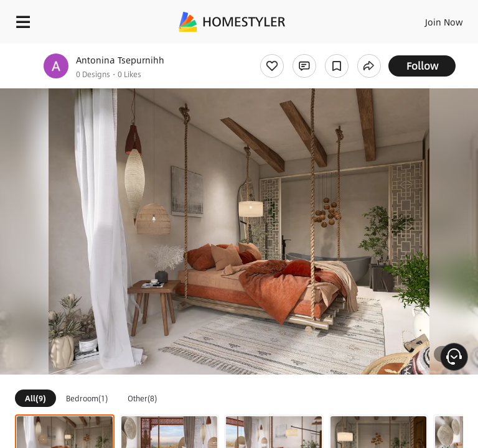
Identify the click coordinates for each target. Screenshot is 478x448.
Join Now (444, 22)
